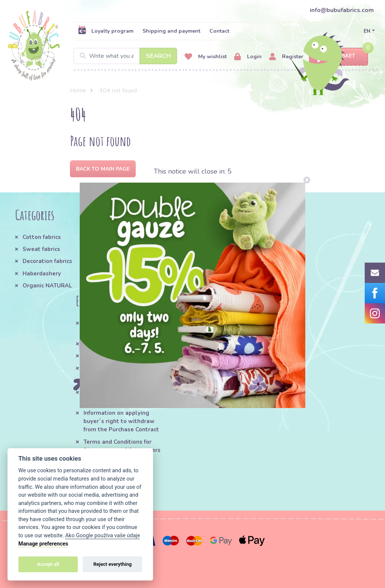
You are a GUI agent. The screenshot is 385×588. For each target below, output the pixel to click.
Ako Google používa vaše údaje (102, 536)
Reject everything (112, 564)
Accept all (48, 564)
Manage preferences (43, 544)
